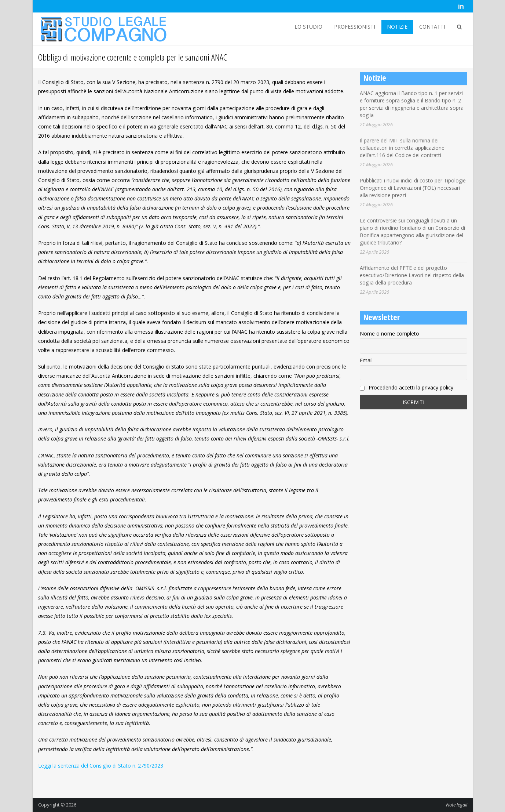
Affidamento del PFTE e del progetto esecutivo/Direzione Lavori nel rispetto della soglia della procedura (412, 275)
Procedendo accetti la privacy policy (407, 387)
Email (366, 360)
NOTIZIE (397, 27)
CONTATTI (432, 27)
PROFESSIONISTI (355, 27)
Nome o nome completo (389, 333)
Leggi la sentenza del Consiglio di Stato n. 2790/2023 (101, 766)
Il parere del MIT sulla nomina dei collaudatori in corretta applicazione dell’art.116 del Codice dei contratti (402, 148)
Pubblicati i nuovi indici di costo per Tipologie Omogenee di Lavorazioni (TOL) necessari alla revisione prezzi (413, 188)
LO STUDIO (308, 27)
